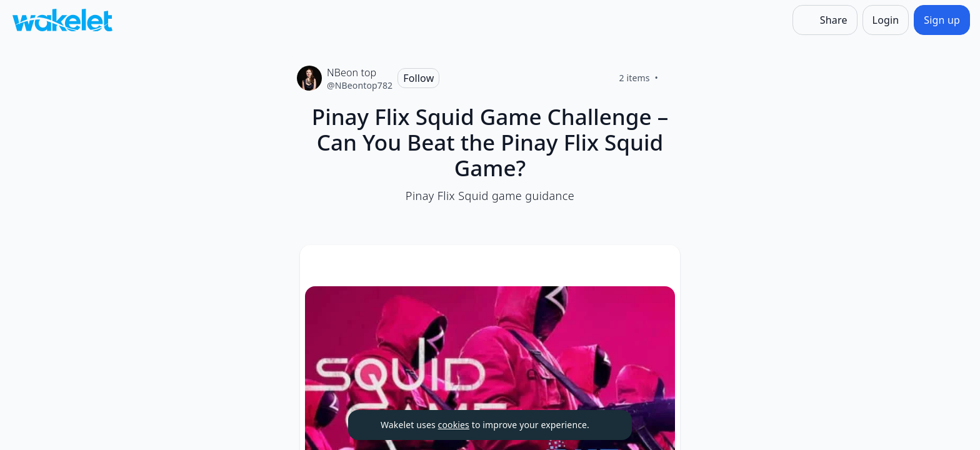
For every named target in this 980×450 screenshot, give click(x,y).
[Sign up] (942, 20)
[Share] (825, 20)
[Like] (673, 78)
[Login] (886, 20)
